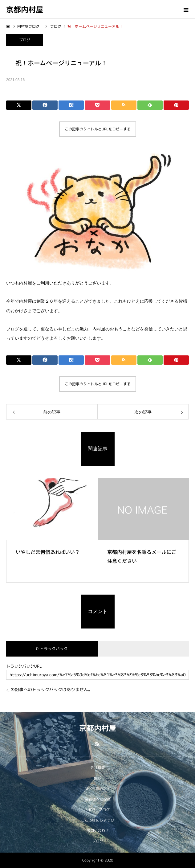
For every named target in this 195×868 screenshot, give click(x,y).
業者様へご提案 (98, 799)
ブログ (25, 40)
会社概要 (98, 768)
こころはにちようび (98, 820)
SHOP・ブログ (97, 810)
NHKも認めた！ (97, 789)
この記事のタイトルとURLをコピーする (98, 129)
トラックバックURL (24, 666)
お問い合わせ (98, 831)
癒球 (98, 778)
